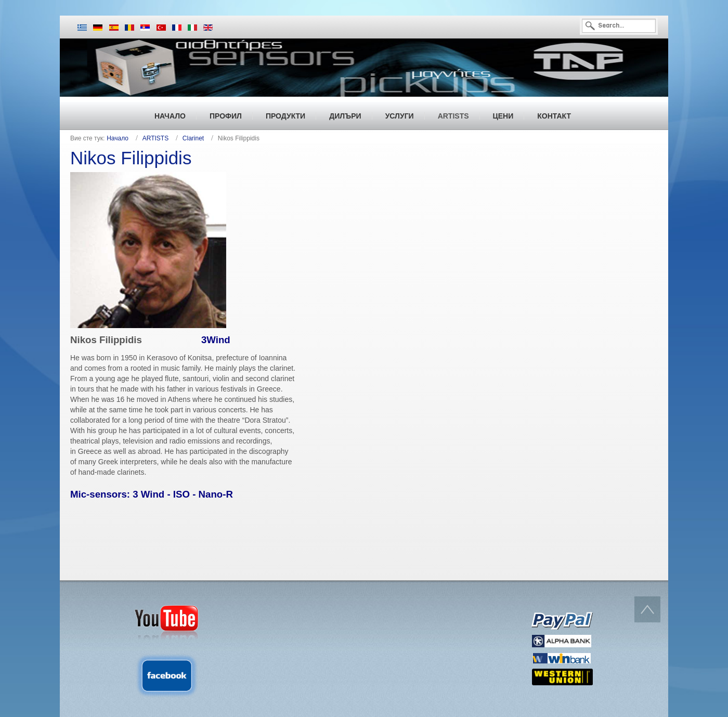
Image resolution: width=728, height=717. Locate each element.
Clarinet (193, 138)
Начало (118, 138)
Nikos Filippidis (131, 158)
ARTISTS (155, 138)
